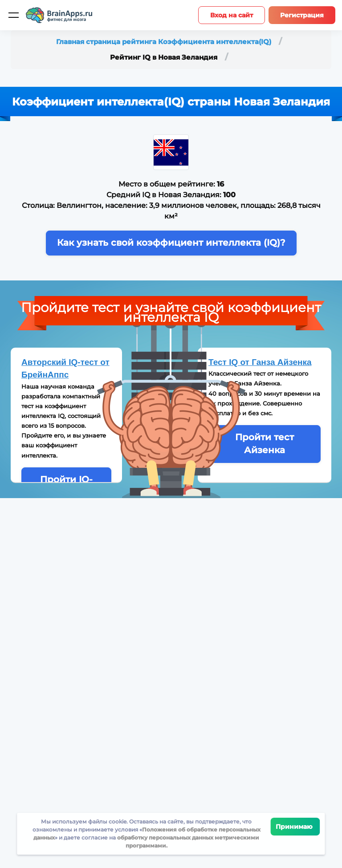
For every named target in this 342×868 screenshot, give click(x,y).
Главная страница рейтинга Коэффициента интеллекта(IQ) (165, 42)
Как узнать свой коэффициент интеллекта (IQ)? (171, 243)
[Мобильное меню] (13, 15)
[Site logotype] (59, 15)
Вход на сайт (232, 15)
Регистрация (302, 15)
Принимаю (295, 827)
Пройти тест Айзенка (265, 444)
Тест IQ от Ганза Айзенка (260, 362)
